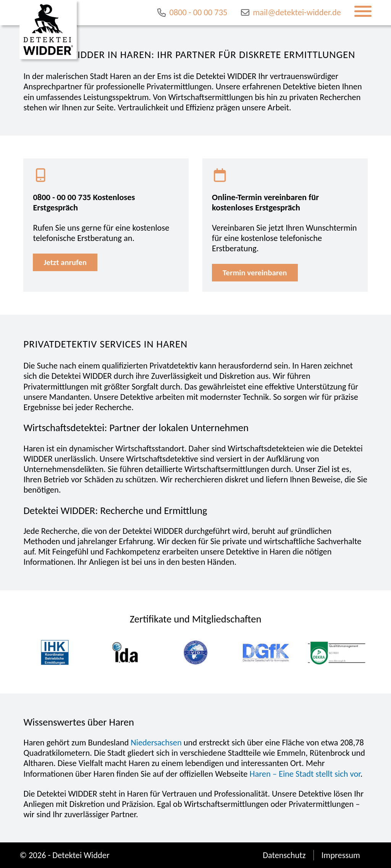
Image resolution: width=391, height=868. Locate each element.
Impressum (341, 855)
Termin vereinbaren (255, 273)
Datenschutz (284, 855)
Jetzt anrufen (65, 262)
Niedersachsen (156, 743)
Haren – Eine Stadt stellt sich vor (305, 774)
